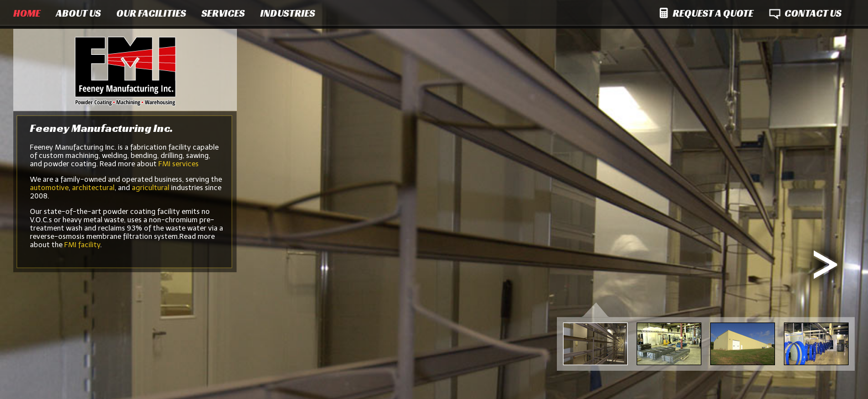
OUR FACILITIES (151, 13)
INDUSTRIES (288, 13)
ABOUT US (78, 13)
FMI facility (82, 245)
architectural (93, 188)
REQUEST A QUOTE (713, 13)
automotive (49, 188)
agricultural (151, 188)
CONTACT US (813, 13)
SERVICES (223, 13)
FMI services (179, 164)
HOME (27, 13)
